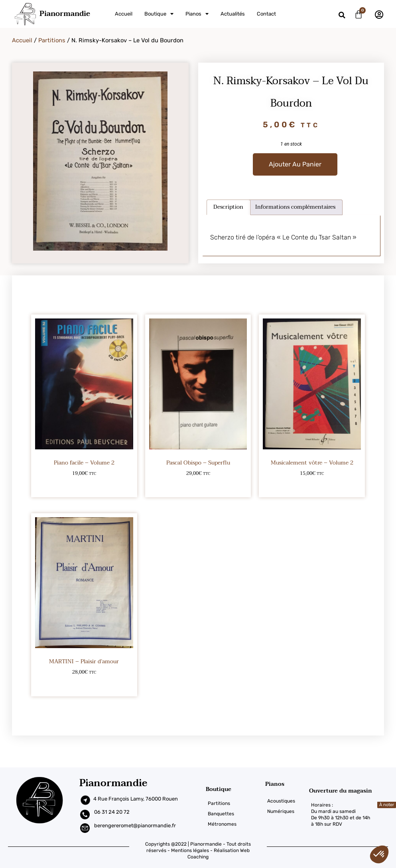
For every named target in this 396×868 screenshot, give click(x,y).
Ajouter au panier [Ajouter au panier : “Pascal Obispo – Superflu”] (198, 486)
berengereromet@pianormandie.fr (135, 825)
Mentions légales (190, 850)
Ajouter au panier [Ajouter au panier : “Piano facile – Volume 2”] (84, 486)
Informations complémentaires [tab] (295, 207)
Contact (266, 14)
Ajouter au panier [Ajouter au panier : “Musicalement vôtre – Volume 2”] (312, 486)
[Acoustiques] (287, 801)
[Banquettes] (235, 814)
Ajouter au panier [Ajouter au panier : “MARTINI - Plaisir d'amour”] (84, 685)
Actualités (233, 14)
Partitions (52, 40)
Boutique (159, 14)
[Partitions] (235, 803)
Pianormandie (65, 14)
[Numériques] (287, 811)
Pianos (197, 14)
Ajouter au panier (295, 164)
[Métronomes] (235, 824)
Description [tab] (228, 207)
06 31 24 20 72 (112, 812)
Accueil (124, 14)
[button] (342, 15)
